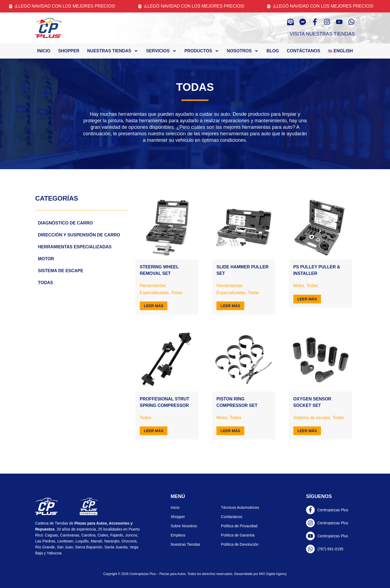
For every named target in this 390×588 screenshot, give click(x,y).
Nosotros (243, 51)
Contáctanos (303, 51)
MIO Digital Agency (273, 574)
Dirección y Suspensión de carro (79, 235)
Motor (46, 259)
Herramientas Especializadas (75, 247)
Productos (202, 51)
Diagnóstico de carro (65, 223)
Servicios (161, 51)
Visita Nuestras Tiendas (322, 34)
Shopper (69, 51)
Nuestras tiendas (113, 51)
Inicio (44, 51)
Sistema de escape (61, 271)
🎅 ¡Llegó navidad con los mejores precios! (66, 6)
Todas (45, 283)
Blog (273, 51)
